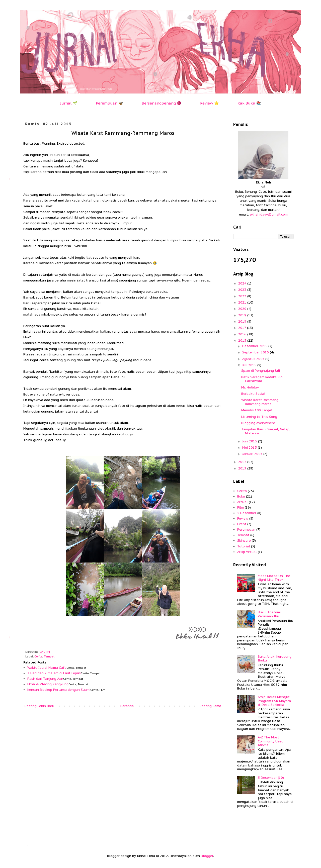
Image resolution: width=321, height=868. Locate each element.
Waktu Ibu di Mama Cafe (47, 668)
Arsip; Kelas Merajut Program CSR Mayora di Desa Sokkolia (274, 701)
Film (240, 507)
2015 (243, 341)
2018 (243, 321)
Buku (241, 496)
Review (243, 518)
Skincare (244, 541)
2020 (243, 309)
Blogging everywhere (258, 423)
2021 (243, 302)
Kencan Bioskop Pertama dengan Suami (59, 690)
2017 (243, 328)
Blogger (207, 856)
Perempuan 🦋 (109, 103)
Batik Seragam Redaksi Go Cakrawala (262, 379)
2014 (243, 462)
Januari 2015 (253, 454)
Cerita (38, 656)
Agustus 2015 (254, 359)
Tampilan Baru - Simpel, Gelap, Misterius (266, 431)
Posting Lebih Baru (39, 706)
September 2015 (256, 352)
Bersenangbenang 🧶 (162, 103)
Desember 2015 (255, 346)
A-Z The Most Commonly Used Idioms (271, 741)
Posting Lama (210, 706)
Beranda (127, 706)
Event (242, 524)
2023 (243, 290)
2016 (243, 334)
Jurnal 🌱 (69, 103)
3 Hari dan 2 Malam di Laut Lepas (54, 673)
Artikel (243, 502)
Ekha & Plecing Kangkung (48, 684)
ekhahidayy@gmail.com (269, 214)
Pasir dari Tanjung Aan (45, 679)
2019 (243, 315)
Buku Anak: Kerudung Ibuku (275, 659)
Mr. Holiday (250, 387)
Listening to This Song (259, 417)
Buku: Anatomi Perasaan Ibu (269, 614)
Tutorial (244, 546)
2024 (243, 283)
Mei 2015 (250, 448)
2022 (243, 296)
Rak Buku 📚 (249, 103)
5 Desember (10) (271, 778)
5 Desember (247, 513)
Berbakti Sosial (253, 394)
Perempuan (246, 529)
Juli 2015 (250, 365)
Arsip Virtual (247, 552)
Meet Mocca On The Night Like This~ (274, 578)
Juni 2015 (250, 441)
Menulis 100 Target (257, 410)
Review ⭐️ (210, 103)
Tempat (49, 656)
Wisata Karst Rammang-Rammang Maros (260, 402)
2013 (243, 468)
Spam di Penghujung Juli (261, 371)
